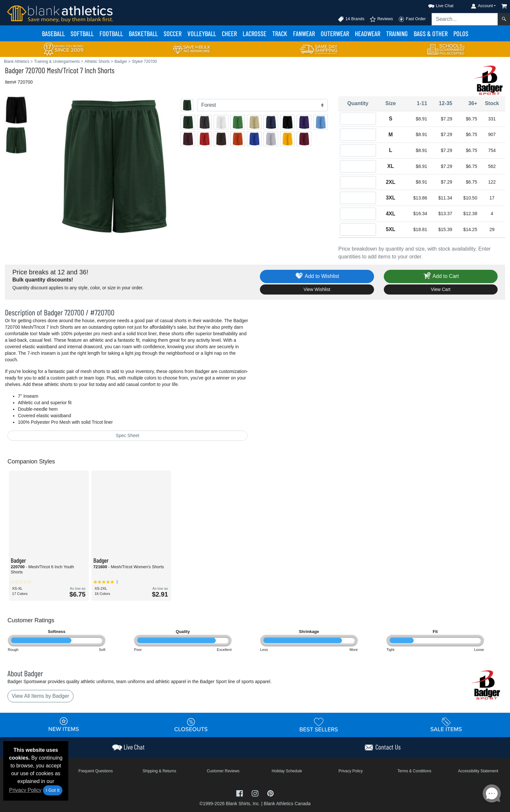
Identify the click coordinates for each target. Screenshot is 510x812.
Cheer (229, 33)
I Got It (53, 790)
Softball (82, 33)
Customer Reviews (223, 771)
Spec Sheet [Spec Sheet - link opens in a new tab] (127, 435)
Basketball (143, 33)
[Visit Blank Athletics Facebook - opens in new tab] (240, 793)
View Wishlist (317, 289)
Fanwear (304, 33)
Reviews (381, 19)
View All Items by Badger (40, 696)
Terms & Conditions (414, 771)
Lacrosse (255, 33)
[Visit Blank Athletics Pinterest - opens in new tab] (270, 793)
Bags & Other (431, 33)
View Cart (441, 289)
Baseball (53, 33)
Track (280, 33)
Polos (461, 33)
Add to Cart (441, 276)
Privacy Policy (25, 790)
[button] (435, 5)
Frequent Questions (95, 771)
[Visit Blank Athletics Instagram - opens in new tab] (256, 793)
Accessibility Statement (478, 771)
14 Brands (351, 19)
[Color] (263, 105)
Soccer (173, 33)
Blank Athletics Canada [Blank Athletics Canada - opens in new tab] (287, 804)
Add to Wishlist (317, 276)
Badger (14, 70)
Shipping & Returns (159, 771)
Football (111, 33)
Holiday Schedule (287, 771)
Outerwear (335, 33)
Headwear (368, 33)
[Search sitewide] (465, 19)
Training (397, 33)
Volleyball (202, 33)
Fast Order (412, 19)
